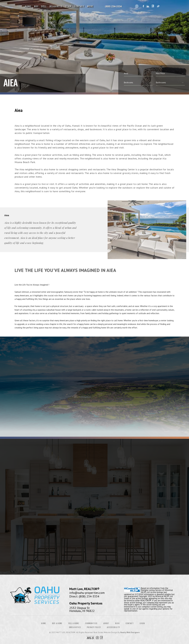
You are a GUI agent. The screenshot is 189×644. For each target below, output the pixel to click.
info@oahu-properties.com (87, 593)
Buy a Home (57, 623)
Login (142, 623)
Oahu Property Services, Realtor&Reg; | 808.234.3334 (114, 6)
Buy (36, 6)
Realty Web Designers (130, 632)
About (106, 623)
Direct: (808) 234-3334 (84, 596)
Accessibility (113, 627)
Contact (79, 6)
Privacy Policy (94, 627)
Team (69, 6)
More (90, 6)
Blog (117, 623)
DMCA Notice (75, 627)
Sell (44, 6)
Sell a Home (74, 623)
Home (28, 6)
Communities (91, 623)
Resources (56, 6)
